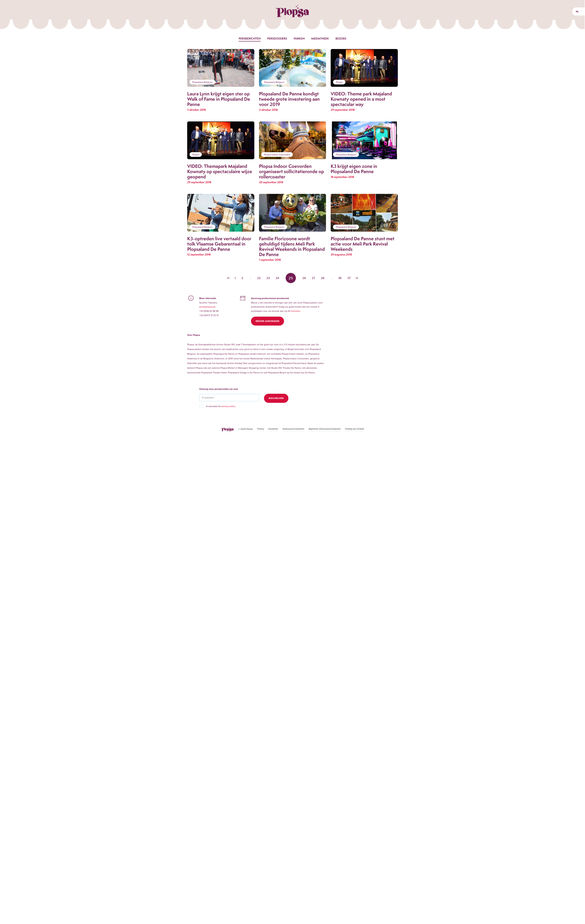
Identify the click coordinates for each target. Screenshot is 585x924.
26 (304, 278)
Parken (299, 38)
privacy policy (228, 406)
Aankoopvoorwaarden (293, 429)
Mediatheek (320, 38)
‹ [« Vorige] (229, 278)
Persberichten (250, 38)
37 (349, 278)
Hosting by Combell (354, 429)
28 (323, 278)
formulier (295, 311)
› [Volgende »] (356, 278)
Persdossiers (277, 38)
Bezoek (341, 38)
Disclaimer (273, 429)
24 (277, 278)
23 (268, 278)
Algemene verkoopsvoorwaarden (325, 429)
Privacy (261, 429)
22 (259, 278)
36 (340, 278)
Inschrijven (276, 398)
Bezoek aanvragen (267, 321)
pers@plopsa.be (207, 307)
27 (313, 278)
